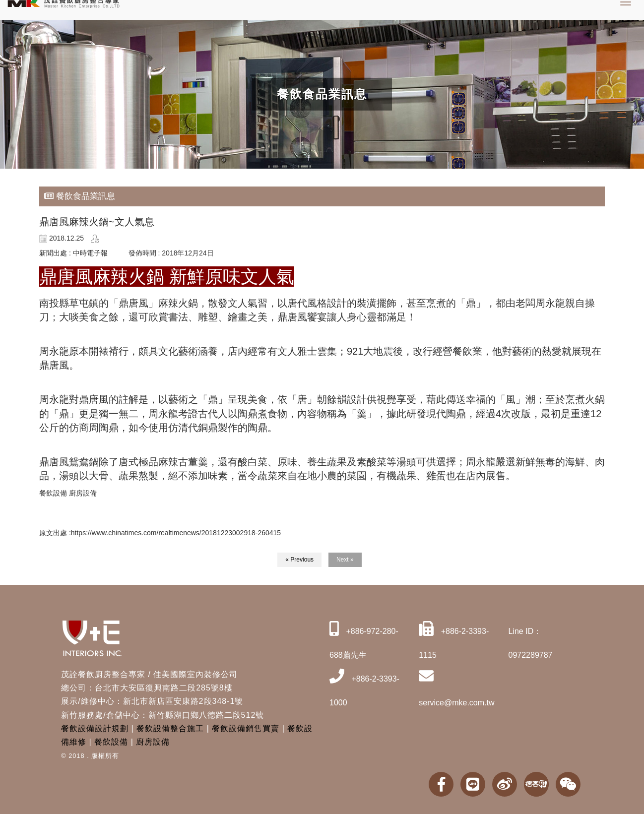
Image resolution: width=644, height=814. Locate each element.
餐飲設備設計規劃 (95, 728)
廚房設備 (153, 742)
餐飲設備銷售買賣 (246, 728)
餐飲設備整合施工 (170, 728)
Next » (345, 560)
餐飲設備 (111, 742)
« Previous (299, 560)
